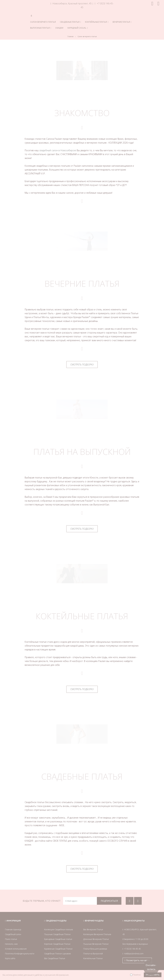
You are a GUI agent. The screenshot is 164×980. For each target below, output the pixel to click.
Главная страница (13, 930)
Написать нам (11, 944)
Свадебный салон (13, 934)
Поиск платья (11, 939)
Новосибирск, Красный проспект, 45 (71, 3)
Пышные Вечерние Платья (96, 944)
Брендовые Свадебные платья (58, 939)
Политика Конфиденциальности (20, 954)
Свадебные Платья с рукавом (57, 954)
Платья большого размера (95, 949)
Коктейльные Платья (93, 958)
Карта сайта (10, 958)
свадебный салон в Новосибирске (58, 150)
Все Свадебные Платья (55, 958)
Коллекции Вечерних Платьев (97, 934)
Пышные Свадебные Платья (57, 934)
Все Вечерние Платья (93, 930)
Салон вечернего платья (87, 36)
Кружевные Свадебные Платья (58, 949)
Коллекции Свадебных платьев (59, 930)
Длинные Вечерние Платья (96, 939)
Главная (70, 36)
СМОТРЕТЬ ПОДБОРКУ (82, 365)
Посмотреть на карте (137, 960)
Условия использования (16, 949)
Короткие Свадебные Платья (57, 944)
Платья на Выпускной (93, 954)
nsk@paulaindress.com (134, 954)
